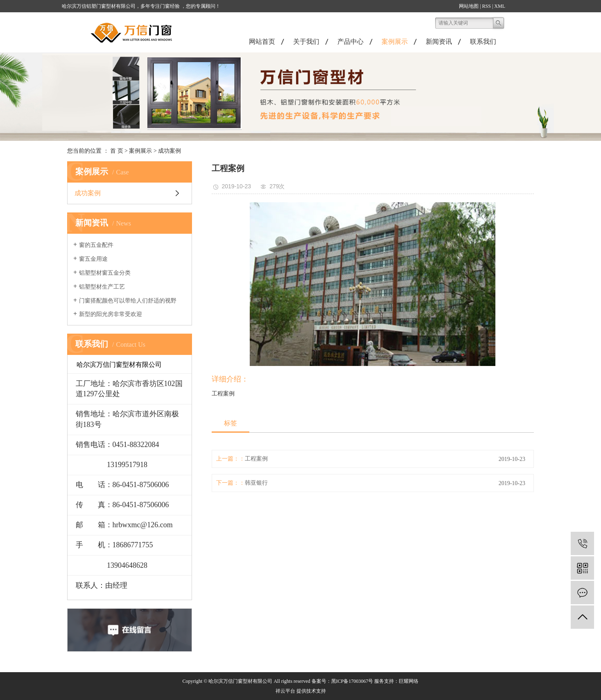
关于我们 (306, 42)
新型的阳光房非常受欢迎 (111, 314)
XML (500, 6)
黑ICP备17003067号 (352, 681)
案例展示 (395, 42)
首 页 (117, 151)
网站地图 (469, 6)
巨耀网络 (409, 681)
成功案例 (169, 151)
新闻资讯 (439, 42)
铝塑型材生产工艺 (102, 287)
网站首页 (262, 42)
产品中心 (350, 42)
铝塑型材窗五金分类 (105, 273)
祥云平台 (285, 691)
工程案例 (256, 459)
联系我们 (483, 42)
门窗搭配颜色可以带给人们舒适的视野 (128, 301)
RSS (487, 6)
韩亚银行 (256, 483)
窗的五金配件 (96, 245)
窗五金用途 (93, 259)
